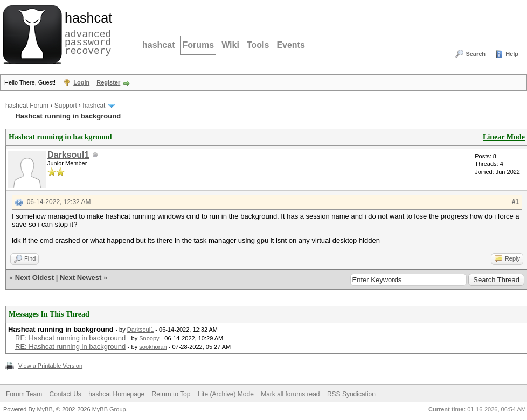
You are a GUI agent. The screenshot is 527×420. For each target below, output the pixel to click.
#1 (515, 202)
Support (66, 106)
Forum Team (24, 394)
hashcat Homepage (116, 394)
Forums (198, 45)
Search (476, 54)
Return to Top (171, 394)
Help (512, 54)
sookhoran (153, 347)
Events (290, 45)
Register (108, 82)
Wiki (230, 45)
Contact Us (65, 394)
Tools (258, 45)
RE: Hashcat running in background (70, 338)
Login (81, 82)
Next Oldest (34, 278)
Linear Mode (504, 137)
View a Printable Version (50, 366)
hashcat (158, 45)
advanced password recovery (86, 33)
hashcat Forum (27, 106)
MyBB (44, 409)
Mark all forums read (290, 394)
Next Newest (81, 278)
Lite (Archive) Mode (226, 394)
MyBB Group (109, 409)
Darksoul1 (68, 155)
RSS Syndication (351, 394)
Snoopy (149, 338)
